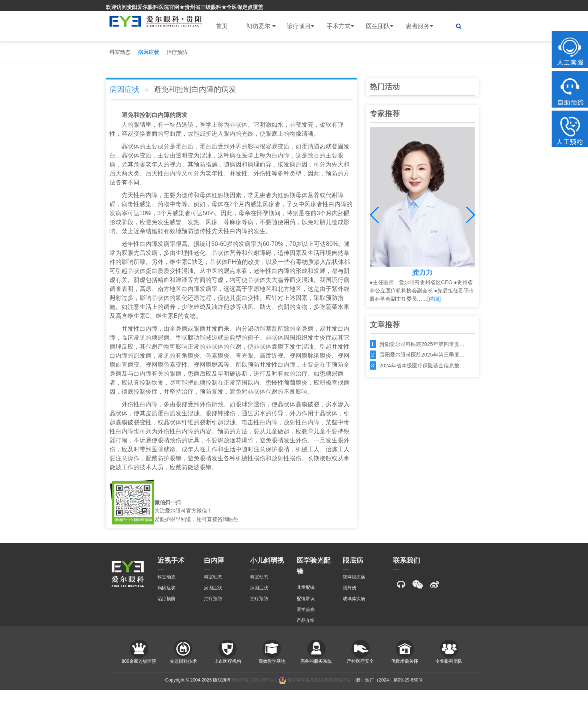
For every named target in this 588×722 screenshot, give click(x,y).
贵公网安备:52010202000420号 (315, 680)
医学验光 (306, 610)
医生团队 (380, 26)
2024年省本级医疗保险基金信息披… (422, 365)
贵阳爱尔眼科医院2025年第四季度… (422, 344)
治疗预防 (177, 52)
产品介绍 (306, 620)
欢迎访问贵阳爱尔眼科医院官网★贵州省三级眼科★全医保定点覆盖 (184, 7)
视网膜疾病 (354, 577)
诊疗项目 (301, 26)
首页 (222, 26)
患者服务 (419, 26)
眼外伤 (349, 588)
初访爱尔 (261, 26)
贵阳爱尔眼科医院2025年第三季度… (422, 355)
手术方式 (340, 26)
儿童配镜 (306, 587)
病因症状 (148, 52)
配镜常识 (306, 599)
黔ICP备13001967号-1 (255, 680)
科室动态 (120, 52)
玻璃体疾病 (354, 599)
